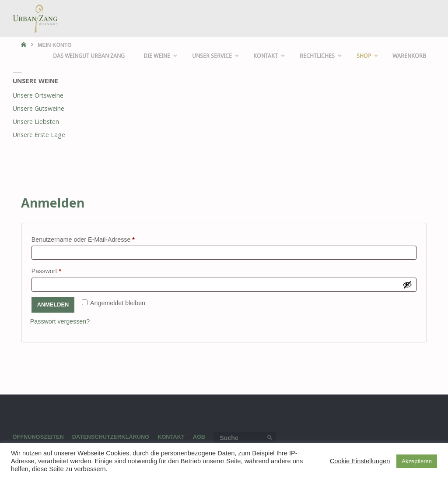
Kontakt (171, 437)
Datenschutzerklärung (111, 437)
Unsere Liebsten (36, 122)
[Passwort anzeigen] (407, 285)
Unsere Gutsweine (38, 108)
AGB (199, 437)
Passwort (62, 270)
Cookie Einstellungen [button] (360, 461)
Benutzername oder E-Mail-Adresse (99, 238)
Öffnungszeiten (38, 437)
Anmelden (53, 305)
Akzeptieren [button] (417, 461)
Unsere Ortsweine (38, 95)
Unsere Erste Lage (39, 135)
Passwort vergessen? (60, 321)
